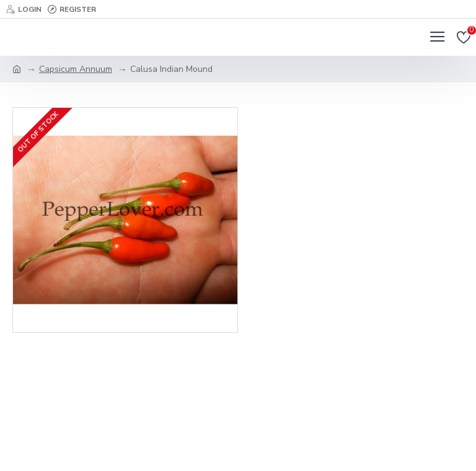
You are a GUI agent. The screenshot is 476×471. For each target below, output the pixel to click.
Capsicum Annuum (76, 69)
